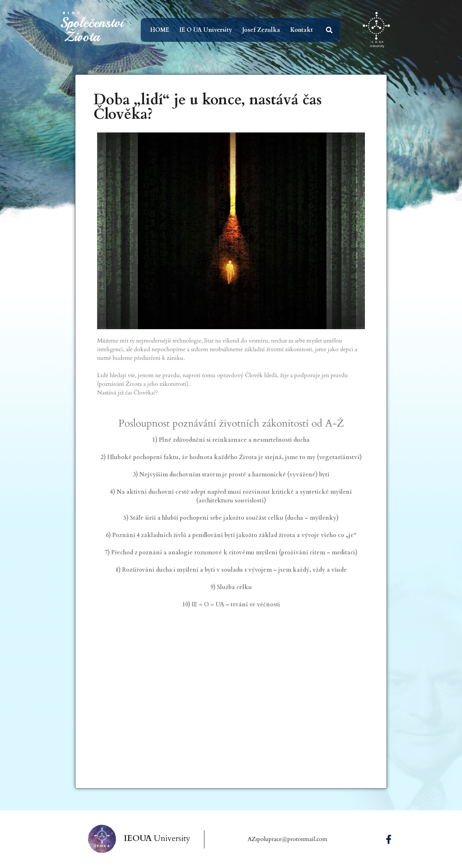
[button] (329, 30)
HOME (160, 30)
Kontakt (302, 30)
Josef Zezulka (261, 30)
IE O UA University (206, 30)
